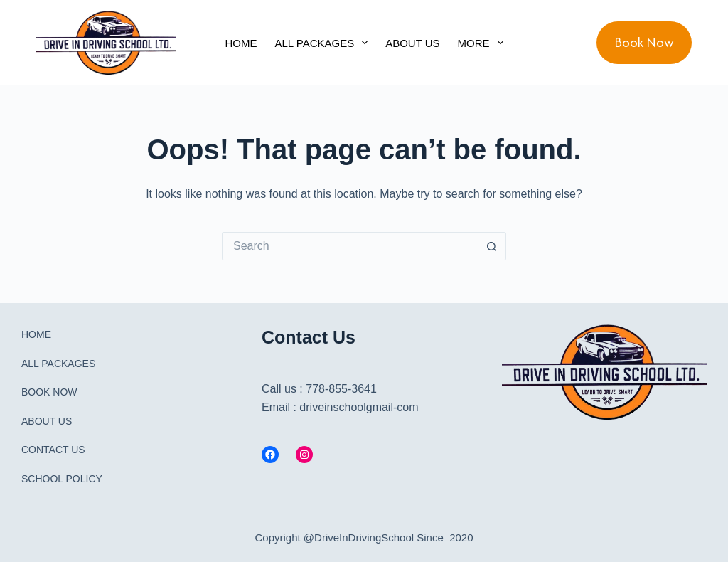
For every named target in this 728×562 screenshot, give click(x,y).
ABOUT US (412, 43)
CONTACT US (53, 450)
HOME (241, 43)
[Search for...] (350, 246)
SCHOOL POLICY (62, 479)
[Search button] (492, 246)
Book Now (644, 42)
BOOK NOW (49, 392)
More (483, 43)
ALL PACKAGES (324, 43)
